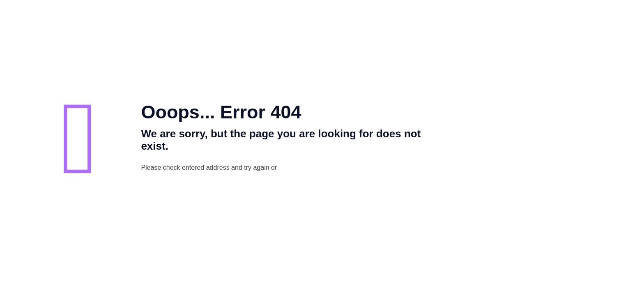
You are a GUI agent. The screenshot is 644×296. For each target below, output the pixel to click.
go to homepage (329, 168)
